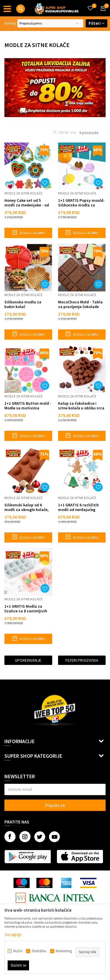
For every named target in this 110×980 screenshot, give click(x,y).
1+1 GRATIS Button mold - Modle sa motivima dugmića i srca (28, 406)
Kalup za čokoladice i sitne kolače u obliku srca (81, 406)
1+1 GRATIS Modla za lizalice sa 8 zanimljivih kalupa (26, 609)
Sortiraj (10, 23)
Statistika (39, 951)
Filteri (97, 23)
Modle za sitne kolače (23, 193)
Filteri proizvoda (82, 660)
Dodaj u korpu (28, 232)
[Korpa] (102, 14)
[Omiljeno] (90, 5)
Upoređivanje (28, 660)
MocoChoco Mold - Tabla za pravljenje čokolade (80, 304)
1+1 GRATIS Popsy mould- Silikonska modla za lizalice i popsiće (81, 203)
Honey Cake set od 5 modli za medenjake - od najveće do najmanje (27, 203)
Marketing (64, 951)
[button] (21, 9)
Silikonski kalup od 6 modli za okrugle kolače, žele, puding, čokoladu (27, 507)
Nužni (18, 951)
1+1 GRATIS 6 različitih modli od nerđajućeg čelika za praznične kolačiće (78, 507)
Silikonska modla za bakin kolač (23, 304)
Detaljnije (13, 935)
